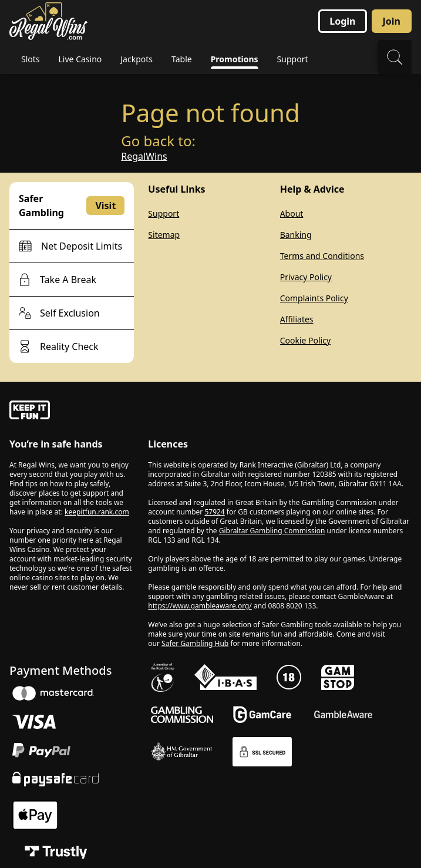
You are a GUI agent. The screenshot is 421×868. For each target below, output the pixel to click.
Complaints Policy (314, 298)
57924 (214, 512)
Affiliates (297, 319)
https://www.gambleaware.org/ (200, 606)
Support (164, 213)
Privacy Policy (306, 277)
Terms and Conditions (322, 256)
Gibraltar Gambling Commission (272, 531)
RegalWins (144, 156)
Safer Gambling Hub (195, 643)
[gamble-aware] (72, 412)
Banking (296, 235)
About (292, 213)
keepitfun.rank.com (97, 512)
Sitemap (164, 235)
